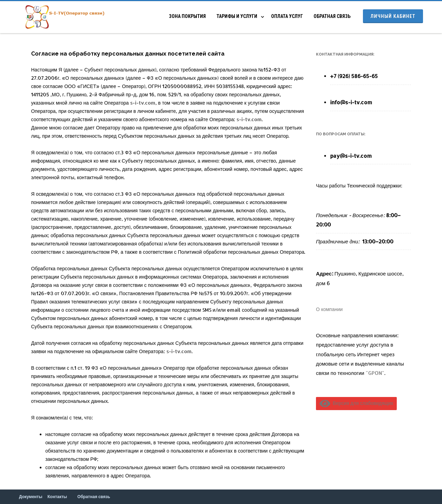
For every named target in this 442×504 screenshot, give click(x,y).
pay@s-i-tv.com (351, 156)
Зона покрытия (187, 16)
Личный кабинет (393, 16)
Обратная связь (332, 16)
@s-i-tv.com (356, 102)
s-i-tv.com (143, 103)
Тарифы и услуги (237, 16)
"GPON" (375, 373)
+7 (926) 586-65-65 (354, 76)
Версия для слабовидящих (356, 403)
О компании (329, 309)
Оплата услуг (287, 16)
